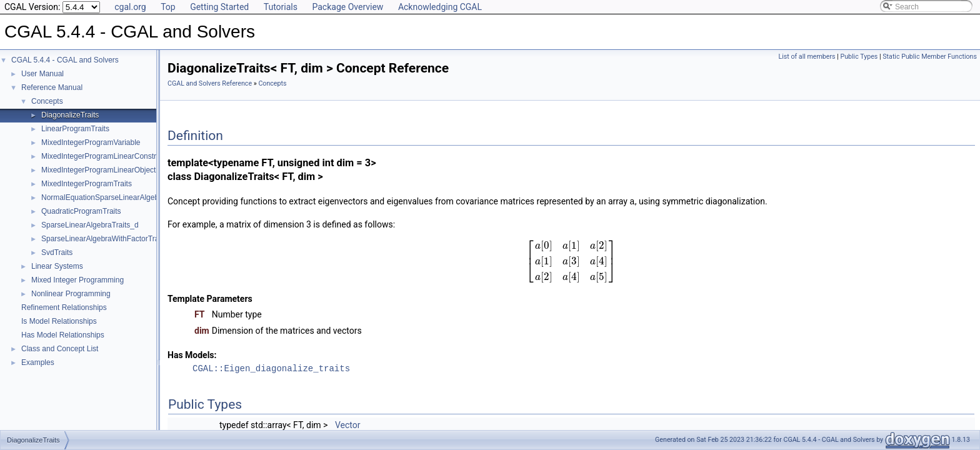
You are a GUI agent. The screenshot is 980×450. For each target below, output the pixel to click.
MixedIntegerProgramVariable (91, 142)
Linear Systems (57, 266)
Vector (348, 424)
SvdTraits (57, 252)
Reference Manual (52, 87)
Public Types (859, 57)
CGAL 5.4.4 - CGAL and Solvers (65, 60)
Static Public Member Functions (930, 57)
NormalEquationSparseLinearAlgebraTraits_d (117, 197)
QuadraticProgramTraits (81, 211)
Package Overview (347, 7)
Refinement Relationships (64, 307)
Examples (38, 362)
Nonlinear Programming (71, 294)
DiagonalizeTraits (70, 115)
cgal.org (130, 7)
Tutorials (281, 7)
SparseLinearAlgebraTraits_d (90, 225)
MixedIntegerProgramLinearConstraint (105, 156)
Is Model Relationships (59, 321)
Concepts (47, 101)
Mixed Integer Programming (77, 280)
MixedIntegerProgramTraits (87, 184)
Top (168, 7)
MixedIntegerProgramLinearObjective (103, 170)
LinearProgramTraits (75, 129)
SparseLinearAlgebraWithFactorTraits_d (108, 239)
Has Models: (192, 354)
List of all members (807, 57)
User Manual (42, 74)
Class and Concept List (60, 349)
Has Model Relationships (63, 335)
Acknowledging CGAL (440, 7)
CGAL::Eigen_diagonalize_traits (271, 368)
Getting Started (219, 7)
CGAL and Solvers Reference (210, 83)
